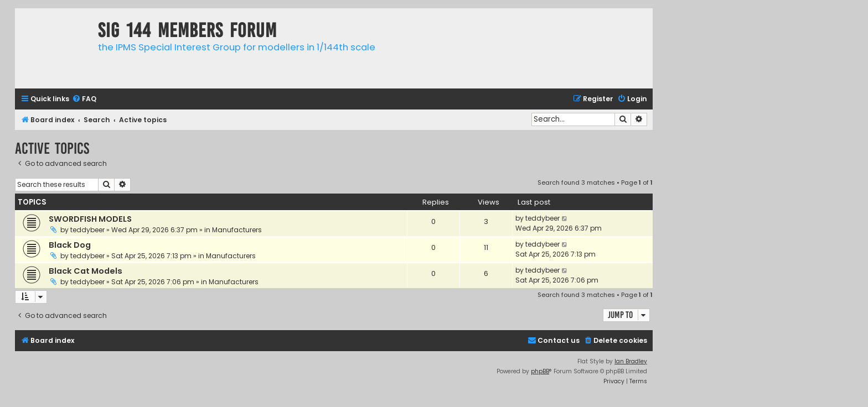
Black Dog (70, 245)
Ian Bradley (631, 361)
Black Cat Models (86, 271)
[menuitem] (84, 99)
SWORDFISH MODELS (90, 219)
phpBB (540, 371)
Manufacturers (237, 230)
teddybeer (87, 230)
